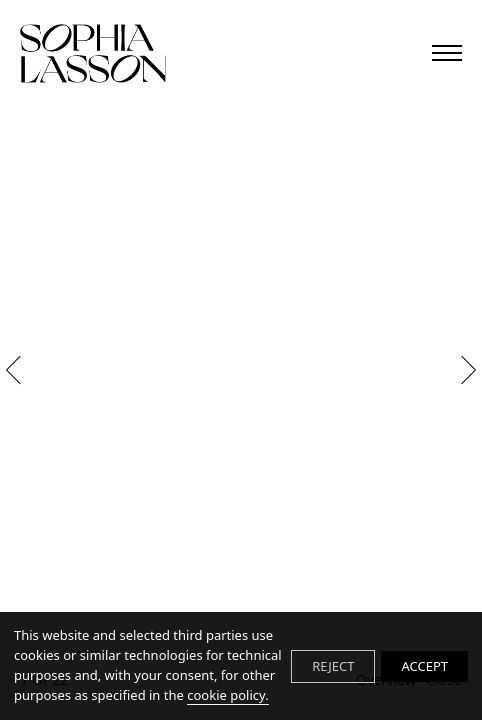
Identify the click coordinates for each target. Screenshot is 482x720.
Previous (19, 370)
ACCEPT (424, 666)
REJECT (333, 666)
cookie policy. (227, 695)
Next (462, 370)
